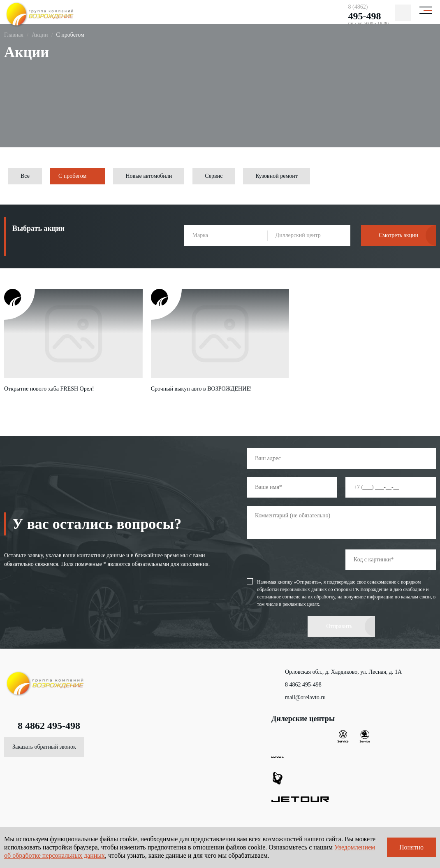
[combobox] (226, 235)
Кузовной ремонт (277, 176)
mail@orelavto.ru (299, 698)
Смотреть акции (398, 235)
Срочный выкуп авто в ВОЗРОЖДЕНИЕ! (201, 389)
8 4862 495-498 (42, 726)
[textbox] (226, 235)
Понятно (411, 847)
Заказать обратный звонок (44, 747)
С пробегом (72, 176)
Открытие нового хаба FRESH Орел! (49, 389)
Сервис (214, 176)
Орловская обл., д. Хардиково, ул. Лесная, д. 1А (337, 672)
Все (25, 176)
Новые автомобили (149, 176)
